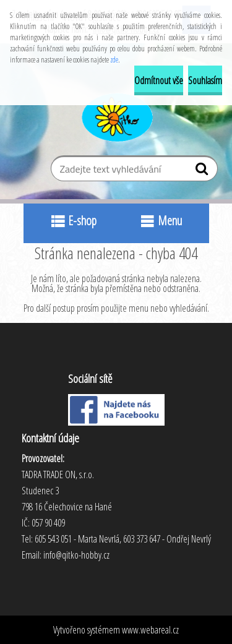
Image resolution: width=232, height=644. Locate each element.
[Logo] (116, 116)
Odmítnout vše (159, 80)
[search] (203, 171)
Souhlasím (205, 80)
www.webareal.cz (150, 630)
